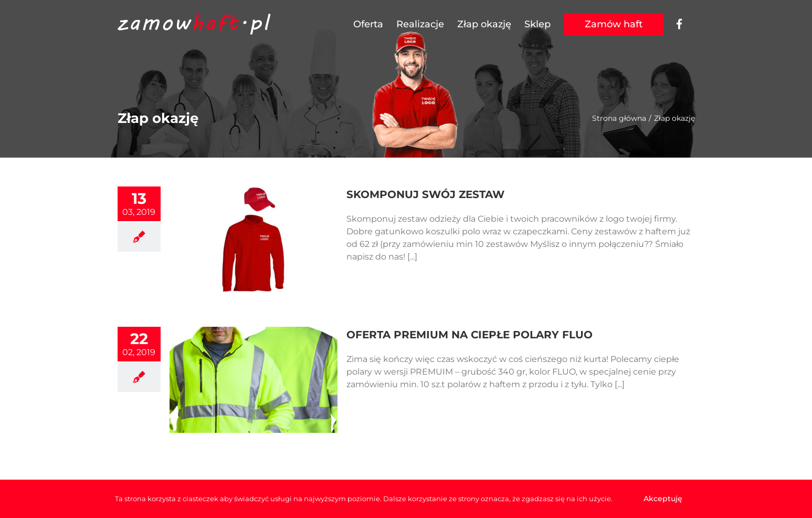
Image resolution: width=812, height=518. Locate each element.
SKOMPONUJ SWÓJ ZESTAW (425, 194)
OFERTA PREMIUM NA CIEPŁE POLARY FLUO (470, 335)
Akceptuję (663, 499)
